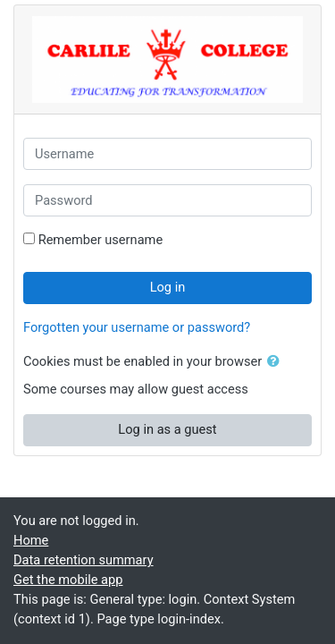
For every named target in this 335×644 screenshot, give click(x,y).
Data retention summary (84, 560)
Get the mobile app (68, 580)
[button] (277, 362)
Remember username (101, 240)
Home (31, 540)
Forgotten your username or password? (137, 327)
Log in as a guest (167, 429)
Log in (168, 287)
